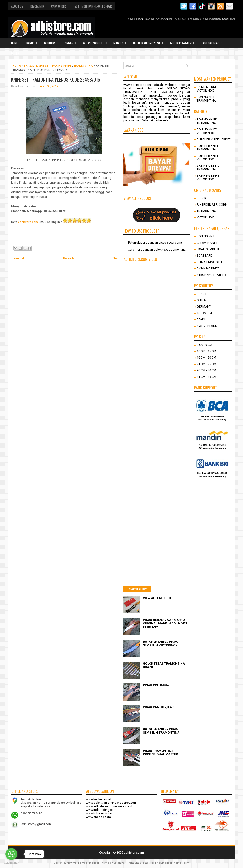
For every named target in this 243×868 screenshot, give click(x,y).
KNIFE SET (43, 66)
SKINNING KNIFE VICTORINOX (208, 89)
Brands (33, 41)
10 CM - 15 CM (206, 351)
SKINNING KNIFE (208, 268)
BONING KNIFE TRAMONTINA (207, 99)
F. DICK (201, 198)
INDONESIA (205, 313)
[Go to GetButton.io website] (11, 863)
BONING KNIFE (207, 236)
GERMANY (204, 307)
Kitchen (121, 41)
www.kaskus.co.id (98, 799)
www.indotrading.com (101, 810)
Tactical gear (213, 41)
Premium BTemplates (141, 863)
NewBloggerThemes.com (173, 863)
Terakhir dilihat (137, 589)
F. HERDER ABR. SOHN (212, 205)
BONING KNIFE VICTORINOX (207, 131)
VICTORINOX (205, 217)
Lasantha (119, 863)
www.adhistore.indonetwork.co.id (109, 806)
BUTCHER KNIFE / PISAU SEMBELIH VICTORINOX (161, 643)
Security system (184, 41)
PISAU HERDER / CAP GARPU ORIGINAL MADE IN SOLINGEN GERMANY (165, 623)
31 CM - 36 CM (206, 377)
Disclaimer (37, 6)
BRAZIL (29, 66)
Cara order (59, 6)
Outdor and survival (150, 41)
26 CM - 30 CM (206, 370)
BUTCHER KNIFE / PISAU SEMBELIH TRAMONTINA (161, 731)
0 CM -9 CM (204, 345)
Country (53, 41)
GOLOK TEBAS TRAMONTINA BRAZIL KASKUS (157, 90)
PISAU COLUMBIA (156, 685)
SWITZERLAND (207, 326)
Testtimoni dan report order (92, 6)
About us (17, 6)
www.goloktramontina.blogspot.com (111, 803)
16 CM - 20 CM (206, 358)
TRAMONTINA (83, 66)
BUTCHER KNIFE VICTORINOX (208, 157)
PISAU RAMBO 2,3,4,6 (159, 707)
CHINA (201, 300)
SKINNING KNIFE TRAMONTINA (208, 167)
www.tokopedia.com (100, 813)
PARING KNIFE (62, 66)
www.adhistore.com (137, 85)
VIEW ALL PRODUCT (157, 598)
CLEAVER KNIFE (207, 243)
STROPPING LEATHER (211, 275)
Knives (72, 41)
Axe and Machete (96, 41)
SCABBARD (205, 256)
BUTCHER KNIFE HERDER (214, 139)
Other (18, 52)
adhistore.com (28, 222)
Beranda (69, 258)
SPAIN (201, 319)
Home (14, 43)
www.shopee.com (98, 817)
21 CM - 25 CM (206, 364)
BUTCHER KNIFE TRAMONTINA (208, 148)
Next (116, 258)
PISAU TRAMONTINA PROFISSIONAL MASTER (160, 753)
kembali (19, 258)
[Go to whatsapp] (11, 854)
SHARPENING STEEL (211, 262)
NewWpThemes (77, 863)
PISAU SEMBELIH (208, 249)
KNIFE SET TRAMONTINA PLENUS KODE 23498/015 (56, 79)
